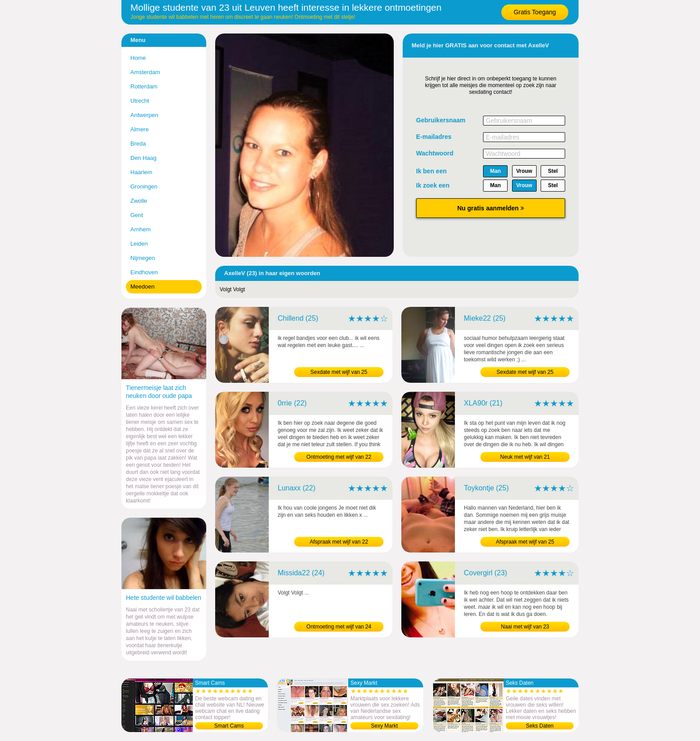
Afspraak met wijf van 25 (525, 542)
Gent (137, 215)
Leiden (139, 244)
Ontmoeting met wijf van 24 (339, 627)
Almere (140, 129)
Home (138, 58)
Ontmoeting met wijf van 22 (339, 457)
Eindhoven (144, 272)
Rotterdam (144, 86)
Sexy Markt (384, 726)
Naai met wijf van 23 (525, 627)
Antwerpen (144, 115)
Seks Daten (540, 726)
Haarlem (141, 172)
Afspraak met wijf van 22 (339, 542)
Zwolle (139, 201)
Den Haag (144, 158)
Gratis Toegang (535, 12)
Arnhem (141, 229)
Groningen (144, 186)
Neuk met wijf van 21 (525, 457)
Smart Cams (229, 726)
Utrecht (140, 101)
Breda (138, 144)
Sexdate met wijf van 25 (339, 372)
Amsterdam (145, 72)
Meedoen (142, 287)
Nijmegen (143, 258)
